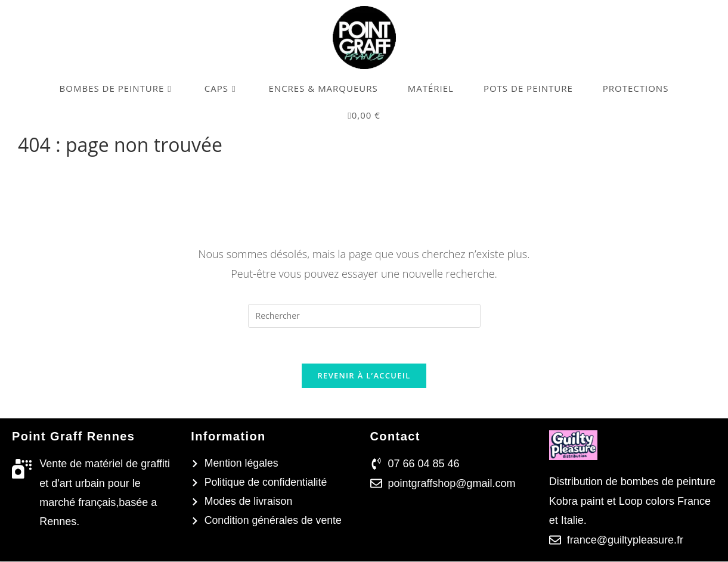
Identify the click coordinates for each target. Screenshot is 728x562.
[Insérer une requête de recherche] (364, 316)
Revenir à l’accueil (364, 376)
